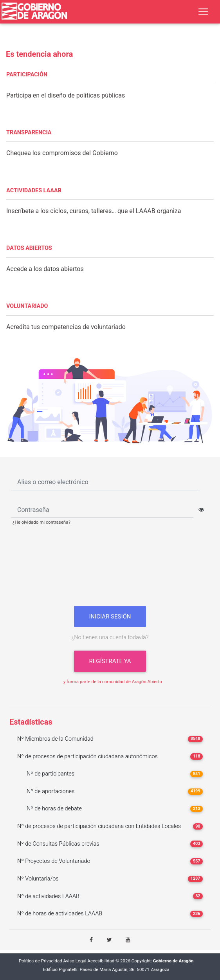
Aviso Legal (75, 961)
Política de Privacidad (41, 961)
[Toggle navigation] (203, 12)
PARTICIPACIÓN (27, 75)
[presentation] (110, 569)
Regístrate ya (110, 661)
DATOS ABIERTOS (29, 248)
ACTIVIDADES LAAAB (34, 191)
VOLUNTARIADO (27, 306)
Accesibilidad (101, 961)
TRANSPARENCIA (29, 133)
